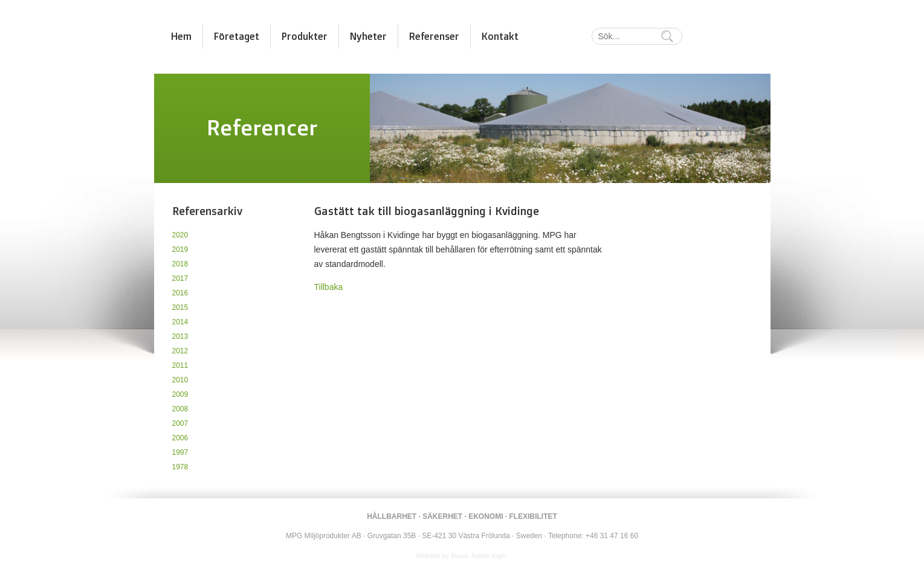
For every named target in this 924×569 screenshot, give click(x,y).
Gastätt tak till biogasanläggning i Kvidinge (427, 211)
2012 (180, 351)
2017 (180, 278)
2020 (180, 235)
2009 (180, 394)
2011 (180, 365)
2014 (180, 322)
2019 (180, 249)
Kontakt (500, 36)
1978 (180, 467)
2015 (180, 307)
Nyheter (368, 36)
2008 (180, 409)
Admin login (489, 556)
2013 (180, 336)
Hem (181, 36)
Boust (459, 556)
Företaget (237, 36)
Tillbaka (329, 287)
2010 (180, 380)
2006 (180, 438)
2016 (180, 293)
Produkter (305, 36)
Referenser (434, 36)
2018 (180, 264)
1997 (180, 452)
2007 (180, 423)
